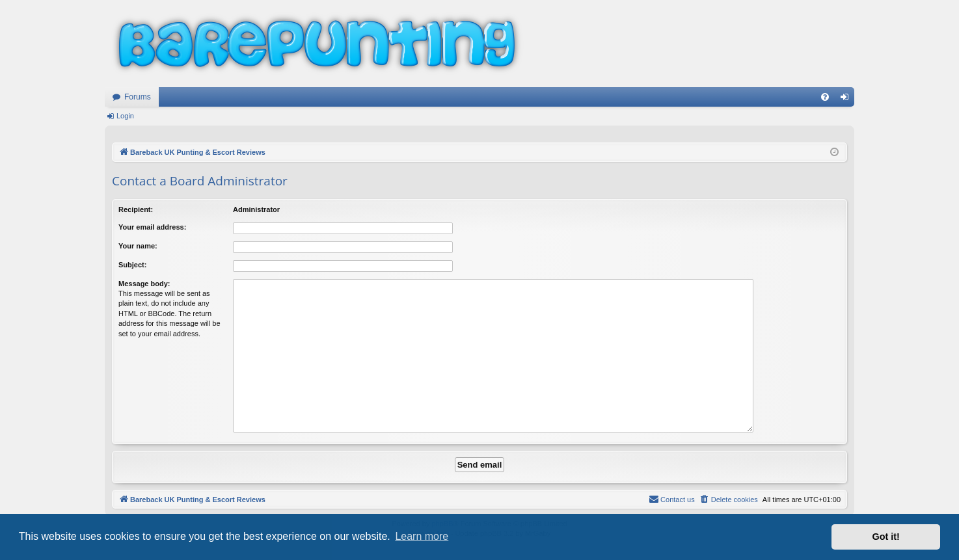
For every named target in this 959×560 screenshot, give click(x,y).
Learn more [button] (422, 536)
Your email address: (152, 227)
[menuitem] (825, 97)
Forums (138, 97)
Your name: (138, 246)
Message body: (144, 284)
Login (125, 116)
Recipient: (136, 209)
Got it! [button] (886, 537)
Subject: (132, 265)
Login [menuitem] (847, 100)
